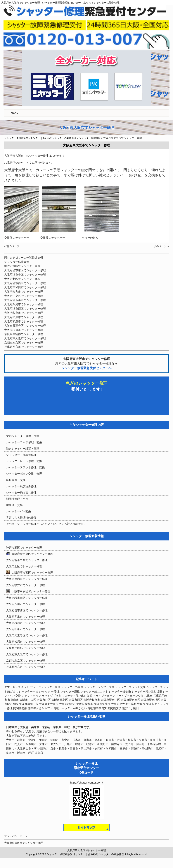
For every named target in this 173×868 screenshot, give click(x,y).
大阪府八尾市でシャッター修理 (24, 304)
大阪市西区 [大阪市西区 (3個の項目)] (76, 700)
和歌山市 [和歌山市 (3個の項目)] (13, 700)
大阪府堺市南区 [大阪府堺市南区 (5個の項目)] (130, 700)
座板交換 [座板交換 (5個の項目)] (137, 704)
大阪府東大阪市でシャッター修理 (25, 338)
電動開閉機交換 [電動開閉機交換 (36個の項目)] (112, 708)
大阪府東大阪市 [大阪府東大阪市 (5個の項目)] (49, 704)
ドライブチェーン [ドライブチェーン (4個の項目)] (104, 696)
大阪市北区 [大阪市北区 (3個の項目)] (44, 700)
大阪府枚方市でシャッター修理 (24, 292)
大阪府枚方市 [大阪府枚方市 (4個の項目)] (85, 704)
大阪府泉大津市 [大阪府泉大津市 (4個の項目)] (121, 704)
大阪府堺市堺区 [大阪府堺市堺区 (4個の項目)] (150, 700)
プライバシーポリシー (17, 836)
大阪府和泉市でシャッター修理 (24, 313)
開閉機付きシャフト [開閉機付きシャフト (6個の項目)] (40, 708)
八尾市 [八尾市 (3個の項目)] (148, 696)
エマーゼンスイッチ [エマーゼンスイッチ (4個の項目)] (17, 687)
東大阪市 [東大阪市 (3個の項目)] (148, 704)
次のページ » (161, 246)
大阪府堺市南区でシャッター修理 (25, 300)
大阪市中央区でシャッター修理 (24, 296)
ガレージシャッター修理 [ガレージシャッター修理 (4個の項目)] (45, 687)
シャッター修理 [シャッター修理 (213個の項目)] (49, 691)
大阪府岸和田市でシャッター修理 (25, 287)
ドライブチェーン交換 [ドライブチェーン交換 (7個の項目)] (130, 696)
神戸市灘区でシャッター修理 (22, 266)
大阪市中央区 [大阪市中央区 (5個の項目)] (28, 700)
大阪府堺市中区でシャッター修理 (25, 274)
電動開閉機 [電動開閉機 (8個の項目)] (94, 708)
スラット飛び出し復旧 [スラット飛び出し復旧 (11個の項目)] (78, 696)
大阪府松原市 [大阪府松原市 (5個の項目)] (67, 704)
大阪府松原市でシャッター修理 (24, 317)
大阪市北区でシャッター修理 (22, 279)
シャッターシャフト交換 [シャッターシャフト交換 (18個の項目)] (99, 687)
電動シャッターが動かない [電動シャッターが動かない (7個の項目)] (70, 708)
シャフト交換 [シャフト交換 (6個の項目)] (30, 696)
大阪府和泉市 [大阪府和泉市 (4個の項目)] (92, 700)
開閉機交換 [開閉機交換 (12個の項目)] (20, 708)
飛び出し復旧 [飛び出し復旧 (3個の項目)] (130, 708)
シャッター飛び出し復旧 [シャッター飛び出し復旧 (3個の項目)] (147, 692)
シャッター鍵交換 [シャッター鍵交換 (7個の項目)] (120, 692)
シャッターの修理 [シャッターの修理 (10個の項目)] (72, 687)
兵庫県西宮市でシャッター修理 (24, 347)
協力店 (39, 753)
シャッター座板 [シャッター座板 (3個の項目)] (70, 692)
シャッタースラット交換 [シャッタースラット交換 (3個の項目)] (130, 687)
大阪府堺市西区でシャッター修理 (25, 283)
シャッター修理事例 (17, 262)
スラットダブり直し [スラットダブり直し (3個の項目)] (51, 696)
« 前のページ (12, 246)
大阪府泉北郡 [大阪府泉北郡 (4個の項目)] (102, 704)
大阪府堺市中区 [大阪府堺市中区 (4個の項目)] (110, 700)
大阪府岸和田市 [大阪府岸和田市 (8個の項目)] (28, 704)
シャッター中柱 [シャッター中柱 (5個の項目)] (28, 692)
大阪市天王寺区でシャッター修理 (25, 326)
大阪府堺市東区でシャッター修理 (25, 270)
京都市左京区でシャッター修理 (24, 343)
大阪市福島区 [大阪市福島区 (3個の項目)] (60, 700)
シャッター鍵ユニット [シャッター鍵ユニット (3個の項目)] (94, 692)
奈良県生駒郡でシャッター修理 (24, 334)
